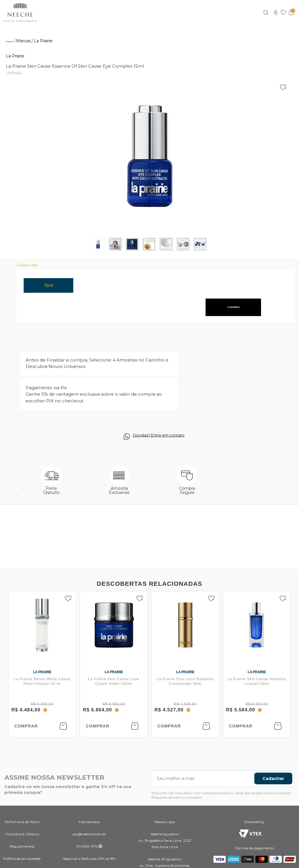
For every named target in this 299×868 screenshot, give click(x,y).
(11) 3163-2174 (87, 846)
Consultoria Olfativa (22, 834)
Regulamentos (22, 846)
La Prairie (15, 56)
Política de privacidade (22, 859)
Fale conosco (89, 822)
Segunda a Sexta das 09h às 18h (89, 859)
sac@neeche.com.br (89, 834)
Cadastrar (273, 778)
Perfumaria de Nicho (22, 822)
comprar (233, 307)
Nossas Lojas (165, 822)
